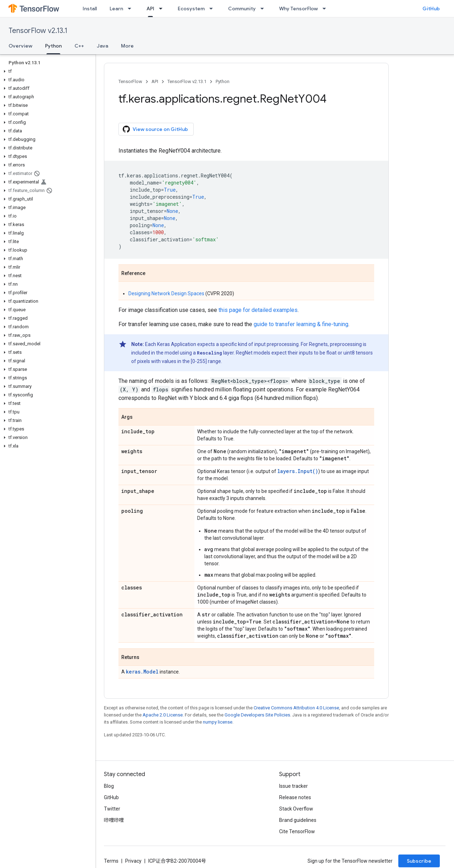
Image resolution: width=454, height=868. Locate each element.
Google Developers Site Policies (257, 715)
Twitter (112, 809)
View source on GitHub (155, 129)
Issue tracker (294, 786)
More (127, 46)
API (155, 81)
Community (242, 9)
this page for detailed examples (258, 310)
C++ (79, 46)
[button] (46, 71)
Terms (111, 861)
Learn (116, 9)
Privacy (133, 861)
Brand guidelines (298, 820)
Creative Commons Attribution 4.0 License (296, 708)
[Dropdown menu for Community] (264, 9)
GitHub (431, 9)
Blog (109, 786)
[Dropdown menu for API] (163, 9)
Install (90, 9)
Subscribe (419, 861)
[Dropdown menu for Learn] (132, 9)
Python (223, 81)
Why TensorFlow (298, 9)
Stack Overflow (296, 809)
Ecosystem (191, 9)
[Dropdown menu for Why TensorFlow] (326, 9)
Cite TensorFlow (297, 831)
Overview (20, 46)
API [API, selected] (150, 9)
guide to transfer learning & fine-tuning (301, 324)
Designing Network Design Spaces (166, 293)
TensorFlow (130, 81)
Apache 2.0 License (163, 715)
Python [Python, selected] (53, 46)
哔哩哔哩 (114, 820)
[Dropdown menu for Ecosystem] (213, 9)
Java (103, 46)
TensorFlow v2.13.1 (38, 31)
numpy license (218, 722)
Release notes (295, 797)
